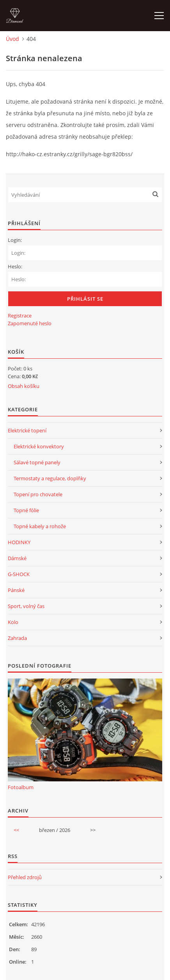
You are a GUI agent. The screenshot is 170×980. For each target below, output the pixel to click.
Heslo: (15, 266)
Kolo (13, 622)
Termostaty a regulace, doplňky (50, 478)
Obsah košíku (24, 386)
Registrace (20, 316)
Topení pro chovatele (38, 494)
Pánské (16, 590)
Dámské (17, 558)
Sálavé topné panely (37, 462)
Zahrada (17, 638)
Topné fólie (26, 510)
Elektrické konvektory (39, 446)
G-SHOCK (19, 574)
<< (16, 830)
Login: (15, 240)
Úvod (12, 39)
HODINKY (19, 542)
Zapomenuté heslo (30, 323)
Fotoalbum (21, 787)
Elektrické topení (27, 430)
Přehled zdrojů (25, 877)
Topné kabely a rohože (40, 526)
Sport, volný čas (26, 606)
